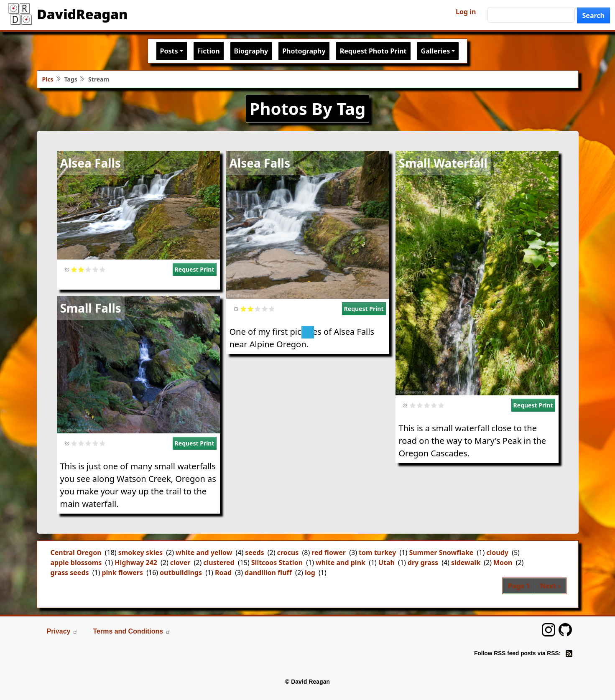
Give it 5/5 (103, 269)
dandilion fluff (268, 573)
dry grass (423, 563)
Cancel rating (67, 269)
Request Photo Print (373, 51)
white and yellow (204, 552)
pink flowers (122, 573)
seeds (254, 552)
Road (223, 573)
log (310, 573)
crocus (288, 552)
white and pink (341, 563)
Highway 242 (136, 563)
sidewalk (466, 563)
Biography (251, 51)
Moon (503, 563)
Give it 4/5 (96, 269)
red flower (329, 552)
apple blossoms (76, 563)
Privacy (63, 631)
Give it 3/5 (88, 269)
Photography (304, 51)
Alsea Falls (91, 163)
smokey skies (140, 552)
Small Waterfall (443, 163)
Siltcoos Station (277, 563)
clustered (219, 563)
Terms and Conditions (132, 631)
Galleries (436, 51)
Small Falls (91, 308)
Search (593, 15)
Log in (466, 12)
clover (180, 563)
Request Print (195, 269)
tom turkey (378, 552)
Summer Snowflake (441, 552)
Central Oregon (76, 552)
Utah (387, 563)
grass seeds (70, 573)
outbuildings (181, 573)
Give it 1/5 (74, 269)
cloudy (497, 552)
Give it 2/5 (81, 269)
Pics (48, 79)
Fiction (209, 51)
